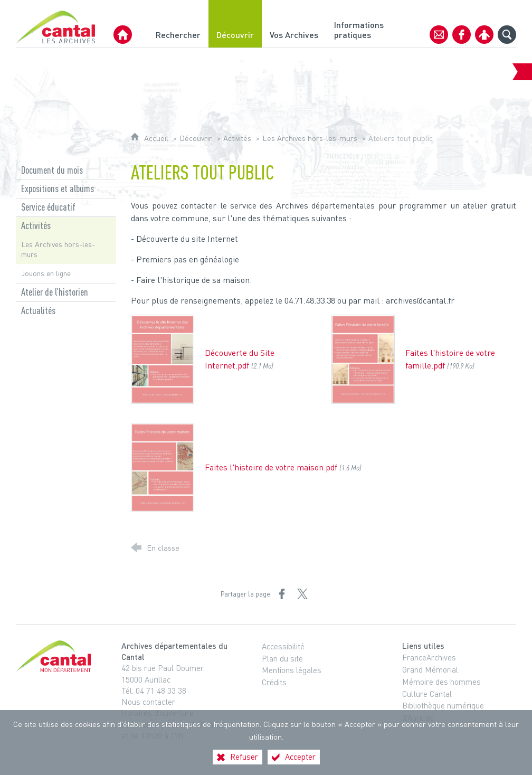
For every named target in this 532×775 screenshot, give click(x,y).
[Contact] (439, 35)
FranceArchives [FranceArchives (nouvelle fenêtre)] (429, 657)
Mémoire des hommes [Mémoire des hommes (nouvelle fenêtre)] (441, 682)
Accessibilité (283, 646)
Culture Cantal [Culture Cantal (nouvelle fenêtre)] (427, 694)
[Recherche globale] (507, 35)
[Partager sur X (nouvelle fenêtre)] (302, 594)
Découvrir (196, 138)
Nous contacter (148, 702)
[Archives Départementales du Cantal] (123, 35)
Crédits (274, 682)
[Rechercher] (178, 24)
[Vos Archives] (294, 24)
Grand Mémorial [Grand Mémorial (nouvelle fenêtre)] (430, 669)
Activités (237, 138)
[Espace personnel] (484, 35)
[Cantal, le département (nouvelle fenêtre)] (55, 656)
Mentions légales (292, 670)
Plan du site (282, 658)
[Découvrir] (235, 24)
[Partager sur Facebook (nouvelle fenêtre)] (282, 594)
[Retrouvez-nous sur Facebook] (462, 35)
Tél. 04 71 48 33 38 (154, 691)
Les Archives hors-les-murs (310, 138)
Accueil (157, 138)
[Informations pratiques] (360, 24)
